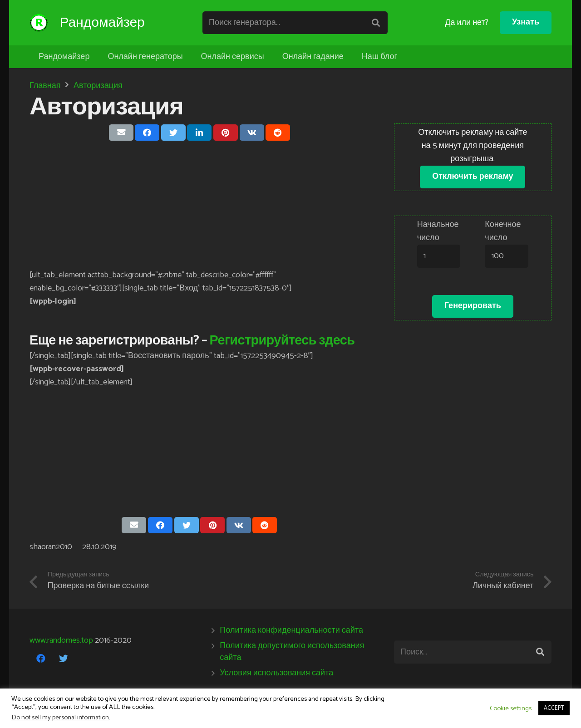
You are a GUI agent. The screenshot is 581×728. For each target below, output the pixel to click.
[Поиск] (377, 23)
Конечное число (503, 231)
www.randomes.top (61, 640)
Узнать (526, 22)
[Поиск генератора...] (297, 23)
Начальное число (438, 231)
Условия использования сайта (276, 673)
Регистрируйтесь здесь (282, 341)
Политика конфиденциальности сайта (291, 630)
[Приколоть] (226, 133)
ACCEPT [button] (554, 708)
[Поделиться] (147, 133)
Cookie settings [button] (511, 708)
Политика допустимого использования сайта (292, 652)
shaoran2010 (51, 547)
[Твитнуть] (173, 133)
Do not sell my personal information (60, 718)
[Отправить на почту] (121, 133)
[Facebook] (41, 659)
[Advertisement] (199, 205)
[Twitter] (64, 659)
